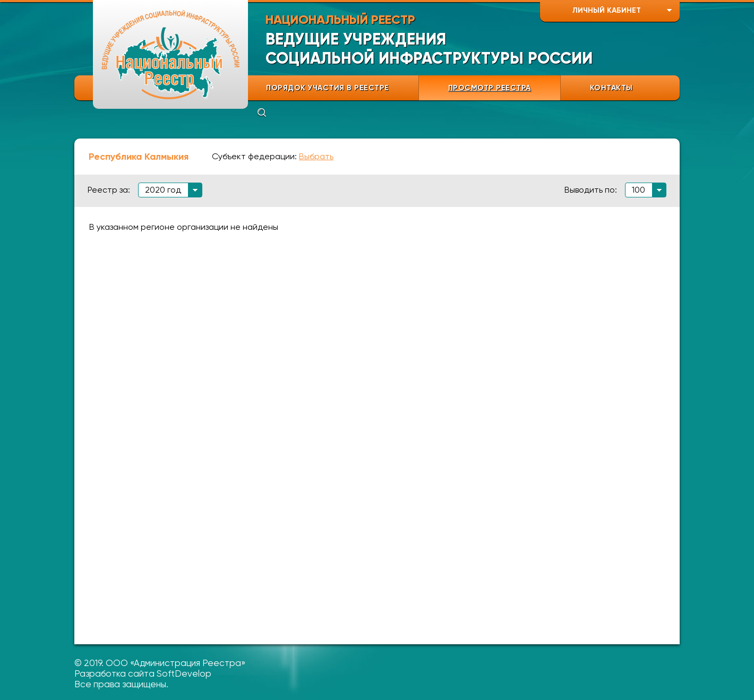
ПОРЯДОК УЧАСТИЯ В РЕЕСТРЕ (328, 88)
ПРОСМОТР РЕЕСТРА (490, 88)
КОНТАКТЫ (611, 88)
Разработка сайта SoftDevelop (143, 673)
